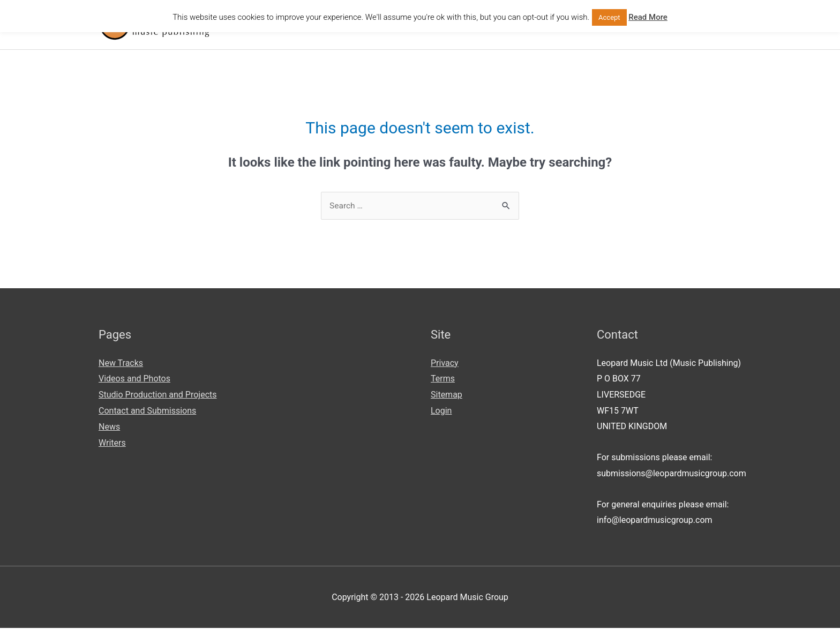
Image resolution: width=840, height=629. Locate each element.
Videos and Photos (134, 380)
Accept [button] (609, 17)
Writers (112, 443)
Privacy (445, 364)
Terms (443, 380)
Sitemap (447, 396)
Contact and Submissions (147, 412)
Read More (648, 17)
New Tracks (121, 364)
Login (441, 412)
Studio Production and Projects (158, 396)
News (109, 427)
